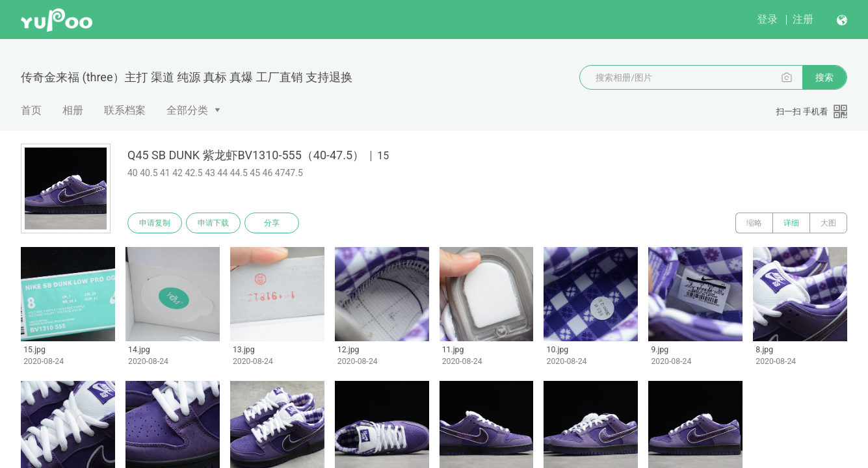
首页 (31, 110)
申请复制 (155, 223)
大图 (828, 223)
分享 (272, 223)
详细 (791, 223)
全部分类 (187, 110)
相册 (73, 110)
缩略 (754, 223)
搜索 (824, 77)
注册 (803, 19)
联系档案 (125, 110)
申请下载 (213, 223)
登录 (767, 19)
